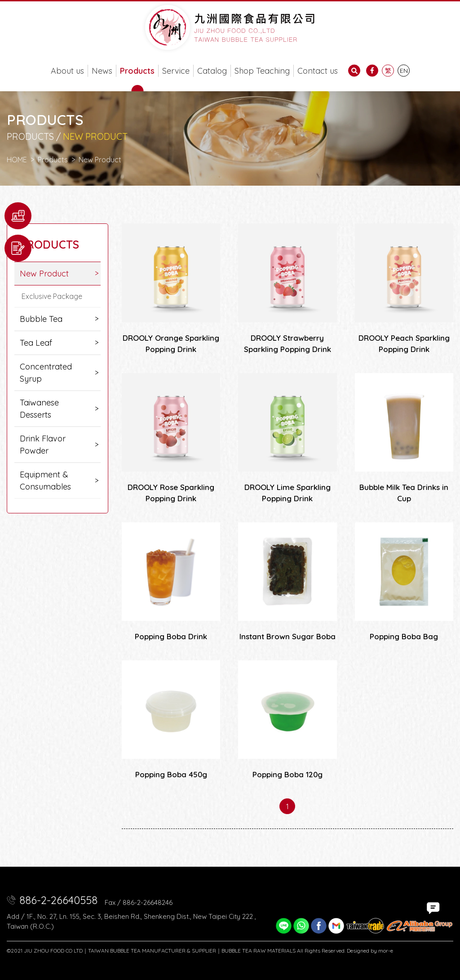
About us (67, 71)
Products (137, 71)
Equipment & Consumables (45, 481)
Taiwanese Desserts (39, 409)
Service (176, 71)
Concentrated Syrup (46, 373)
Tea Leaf (36, 343)
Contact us (318, 71)
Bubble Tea (41, 319)
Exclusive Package (52, 296)
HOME (17, 160)
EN (404, 71)
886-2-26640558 (58, 900)
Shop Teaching (262, 71)
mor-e (386, 951)
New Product (100, 160)
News (102, 71)
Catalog (212, 71)
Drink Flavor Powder (43, 445)
